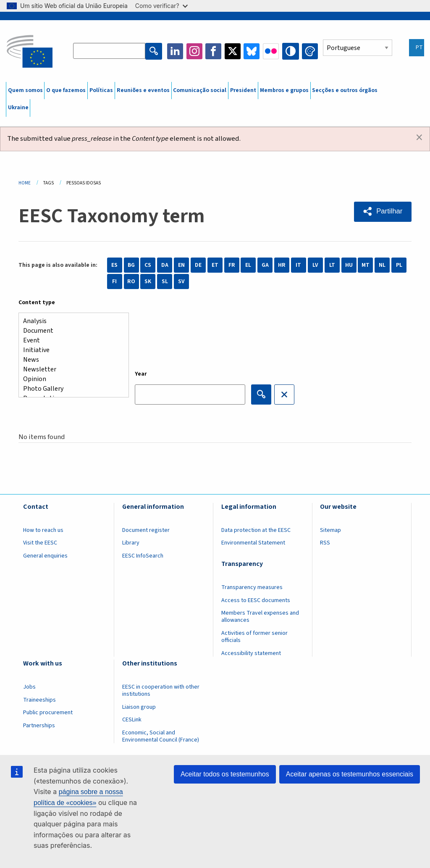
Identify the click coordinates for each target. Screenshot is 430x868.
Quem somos (25, 90)
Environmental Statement (253, 543)
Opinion (70, 379)
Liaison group (139, 707)
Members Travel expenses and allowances (260, 617)
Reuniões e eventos (143, 90)
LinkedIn (176, 51)
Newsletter (70, 370)
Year (141, 374)
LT (332, 265)
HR (282, 265)
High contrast (291, 51)
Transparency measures (252, 587)
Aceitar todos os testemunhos (225, 774)
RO (131, 281)
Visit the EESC (40, 543)
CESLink (132, 720)
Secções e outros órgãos (345, 90)
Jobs (29, 687)
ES (114, 265)
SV (181, 281)
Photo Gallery (70, 389)
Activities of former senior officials (254, 637)
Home (25, 183)
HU (349, 265)
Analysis (70, 321)
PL (399, 265)
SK (148, 281)
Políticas (101, 90)
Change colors (310, 51)
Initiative (70, 350)
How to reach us (43, 530)
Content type (37, 302)
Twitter (233, 51)
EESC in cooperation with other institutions (161, 690)
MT (366, 265)
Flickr (272, 51)
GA (265, 265)
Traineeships (39, 700)
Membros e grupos (284, 90)
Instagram (195, 51)
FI (114, 281)
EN (181, 265)
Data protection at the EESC (256, 530)
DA (165, 265)
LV (315, 265)
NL (382, 265)
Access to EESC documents (256, 600)
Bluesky (252, 51)
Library (131, 543)
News (70, 360)
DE (198, 265)
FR (232, 265)
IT (298, 265)
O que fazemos (66, 90)
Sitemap (330, 530)
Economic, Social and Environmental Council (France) (161, 736)
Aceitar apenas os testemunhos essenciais (350, 774)
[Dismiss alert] (419, 138)
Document (70, 331)
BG (131, 265)
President (243, 90)
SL (165, 281)
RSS (325, 543)
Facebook (214, 51)
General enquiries (45, 556)
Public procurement (48, 713)
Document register (146, 530)
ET (215, 265)
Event (70, 341)
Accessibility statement (251, 653)
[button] (382, 211)
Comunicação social (200, 90)
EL (248, 265)
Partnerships (39, 726)
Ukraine (18, 108)
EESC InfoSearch (143, 556)
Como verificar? (161, 6)
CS (148, 265)
